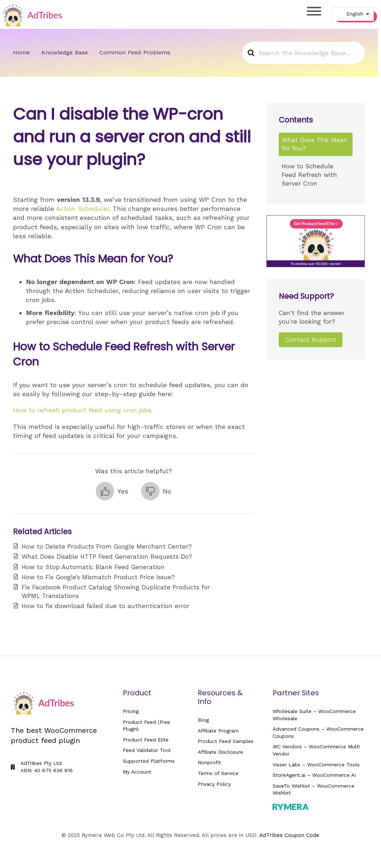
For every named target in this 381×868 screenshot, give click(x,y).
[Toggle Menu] (314, 11)
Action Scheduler (82, 209)
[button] (112, 491)
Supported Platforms (149, 761)
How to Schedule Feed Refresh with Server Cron (309, 175)
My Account (137, 772)
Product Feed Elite (146, 740)
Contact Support (311, 340)
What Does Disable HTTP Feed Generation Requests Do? (107, 557)
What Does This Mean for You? (315, 144)
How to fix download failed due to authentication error (106, 606)
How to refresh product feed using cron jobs (82, 410)
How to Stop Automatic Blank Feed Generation (93, 567)
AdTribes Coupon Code (289, 835)
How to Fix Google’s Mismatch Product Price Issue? (98, 577)
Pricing (131, 711)
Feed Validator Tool (147, 750)
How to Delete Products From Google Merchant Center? (107, 546)
